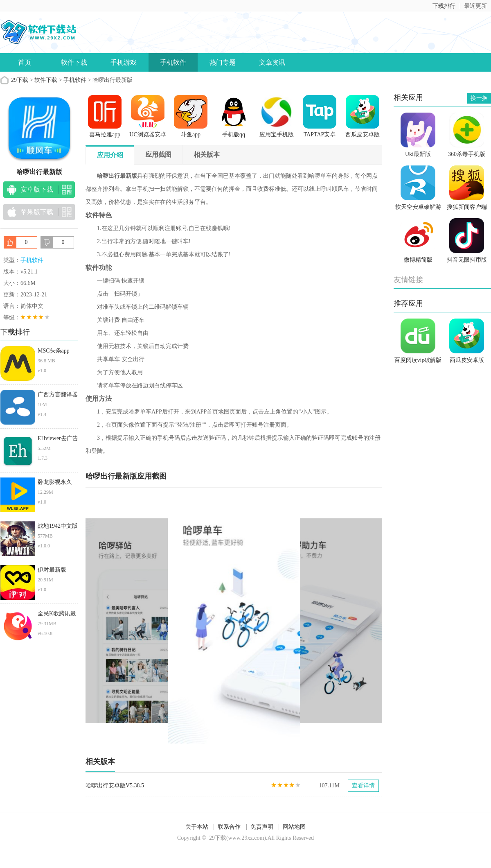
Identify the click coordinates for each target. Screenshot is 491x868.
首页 (25, 62)
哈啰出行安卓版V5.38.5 (115, 785)
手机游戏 (124, 62)
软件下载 (74, 62)
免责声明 (262, 827)
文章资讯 (272, 62)
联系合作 (229, 827)
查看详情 (363, 785)
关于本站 (197, 827)
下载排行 (444, 6)
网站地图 (294, 827)
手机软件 (173, 62)
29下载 (20, 80)
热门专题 (223, 62)
